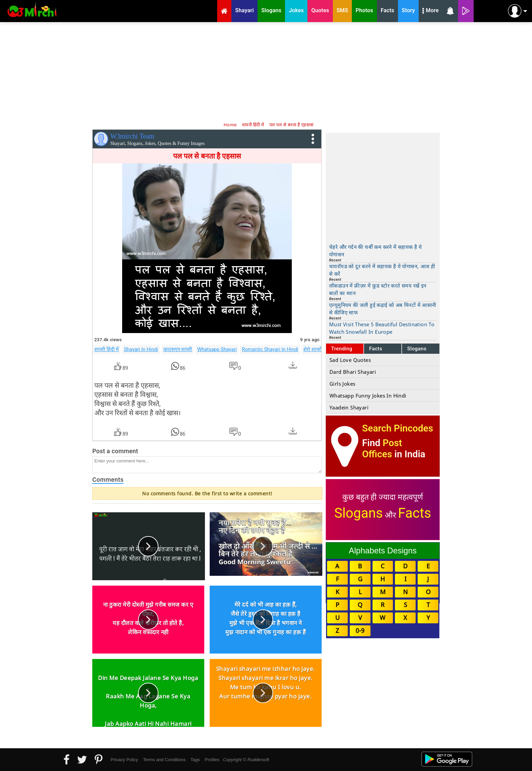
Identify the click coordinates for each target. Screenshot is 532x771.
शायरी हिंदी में (107, 349)
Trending (342, 349)
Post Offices (382, 448)
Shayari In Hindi (141, 349)
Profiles (212, 760)
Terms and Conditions (164, 760)
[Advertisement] (266, 71)
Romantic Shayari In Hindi (270, 349)
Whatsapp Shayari (217, 349)
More (431, 11)
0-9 (360, 630)
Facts (376, 349)
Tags (195, 760)
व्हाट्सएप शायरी (178, 349)
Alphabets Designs (383, 550)
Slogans (417, 349)
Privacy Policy (124, 760)
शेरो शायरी (313, 349)
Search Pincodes (397, 428)
